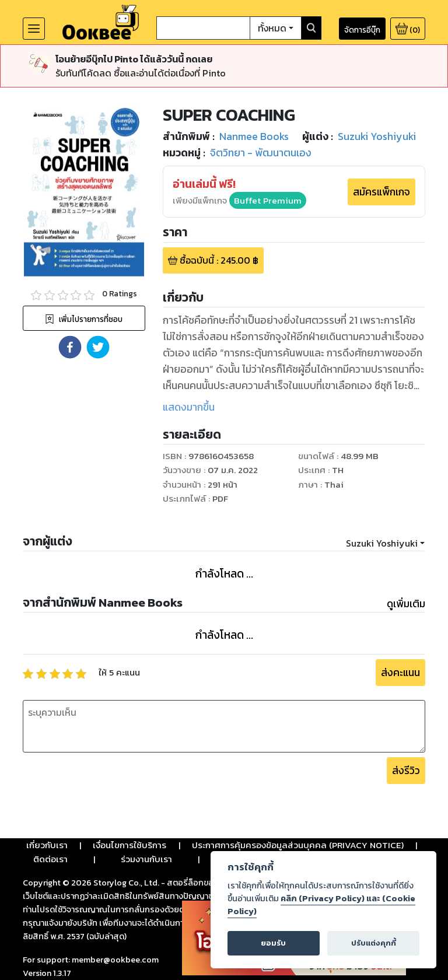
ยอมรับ (273, 943)
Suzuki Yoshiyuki (382, 543)
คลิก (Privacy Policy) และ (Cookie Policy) (321, 905)
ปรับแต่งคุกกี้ (374, 943)
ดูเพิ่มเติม (406, 604)
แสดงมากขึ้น (189, 407)
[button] (70, 347)
